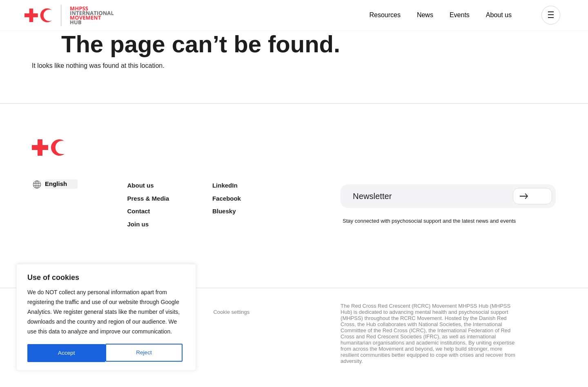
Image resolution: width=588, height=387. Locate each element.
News (425, 15)
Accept (146, 353)
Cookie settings (231, 312)
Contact (139, 211)
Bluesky (224, 211)
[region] (106, 318)
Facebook (227, 198)
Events (460, 15)
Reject (66, 353)
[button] (551, 15)
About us (499, 15)
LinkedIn (225, 185)
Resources (385, 15)
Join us (138, 224)
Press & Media (148, 198)
